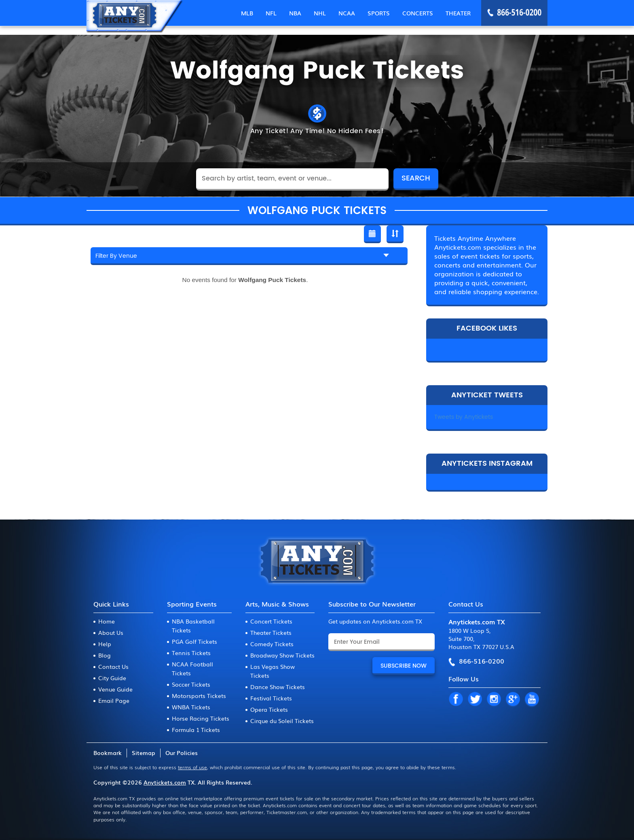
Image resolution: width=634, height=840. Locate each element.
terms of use (192, 767)
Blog (105, 655)
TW (475, 700)
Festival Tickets (271, 698)
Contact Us (113, 666)
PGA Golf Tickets (194, 641)
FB (456, 700)
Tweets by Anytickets (464, 417)
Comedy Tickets (272, 644)
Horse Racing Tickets (201, 718)
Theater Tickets (271, 632)
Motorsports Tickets (199, 696)
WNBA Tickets (191, 707)
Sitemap (144, 753)
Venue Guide (115, 689)
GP (513, 700)
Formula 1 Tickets (196, 730)
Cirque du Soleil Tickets (282, 721)
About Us (111, 632)
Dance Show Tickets (278, 687)
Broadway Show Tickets (282, 655)
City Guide (112, 678)
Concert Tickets (271, 621)
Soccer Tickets (191, 684)
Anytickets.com (165, 782)
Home (107, 621)
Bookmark (108, 753)
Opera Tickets (269, 709)
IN (494, 700)
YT (532, 700)
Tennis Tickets (191, 653)
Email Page (114, 700)
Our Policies (182, 753)
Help (105, 644)
